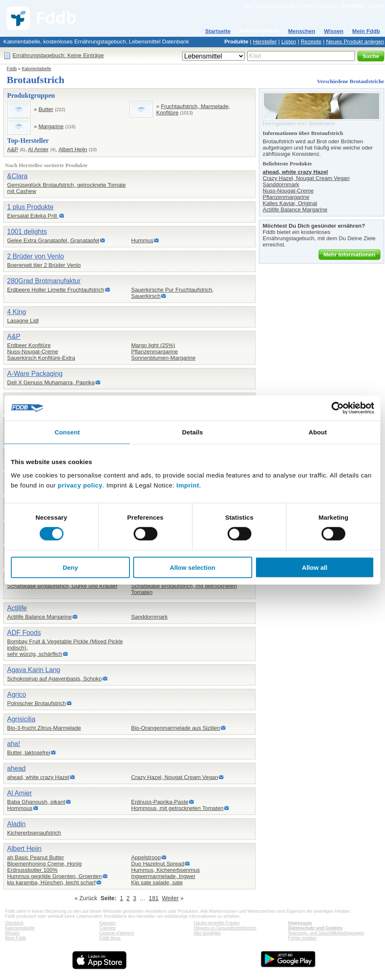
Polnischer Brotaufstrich (37, 703)
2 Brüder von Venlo (35, 256)
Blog (248, 5)
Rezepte (311, 42)
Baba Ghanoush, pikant (36, 802)
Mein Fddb (366, 31)
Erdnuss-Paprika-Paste (160, 802)
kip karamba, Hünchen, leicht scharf (51, 882)
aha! (14, 744)
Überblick (14, 923)
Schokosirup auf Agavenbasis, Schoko (54, 679)
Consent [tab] (67, 432)
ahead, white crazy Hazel (38, 777)
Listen (289, 42)
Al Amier (38, 149)
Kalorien (108, 923)
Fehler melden (302, 938)
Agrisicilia (21, 719)
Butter (46, 109)
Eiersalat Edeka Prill (33, 216)
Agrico (16, 694)
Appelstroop (146, 857)
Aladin (16, 824)
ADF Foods (24, 633)
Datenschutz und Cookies (315, 928)
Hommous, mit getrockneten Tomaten (177, 808)
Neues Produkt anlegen (355, 42)
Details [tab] (192, 432)
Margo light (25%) (153, 345)
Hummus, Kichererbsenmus (165, 870)
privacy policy (80, 485)
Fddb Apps (110, 938)
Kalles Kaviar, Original (290, 203)
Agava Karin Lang (34, 670)
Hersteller (265, 42)
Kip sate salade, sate (157, 882)
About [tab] (318, 432)
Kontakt (307, 5)
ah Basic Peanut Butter (35, 857)
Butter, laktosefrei (29, 753)
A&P (13, 149)
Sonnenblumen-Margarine (163, 358)
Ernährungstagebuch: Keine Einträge (58, 55)
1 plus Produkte (30, 207)
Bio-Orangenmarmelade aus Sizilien (176, 728)
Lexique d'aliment (117, 933)
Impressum (300, 923)
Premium (328, 5)
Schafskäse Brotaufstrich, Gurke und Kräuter (62, 586)
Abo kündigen (207, 933)
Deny (70, 567)
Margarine (51, 126)
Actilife (17, 608)
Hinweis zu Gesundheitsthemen (225, 928)
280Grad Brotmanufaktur (44, 281)
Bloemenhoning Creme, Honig (44, 864)
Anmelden (352, 5)
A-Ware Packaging (35, 374)
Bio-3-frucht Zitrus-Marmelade (44, 728)
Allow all (315, 567)
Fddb (12, 69)
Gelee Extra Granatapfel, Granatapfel (53, 240)
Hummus (142, 240)
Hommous (20, 808)
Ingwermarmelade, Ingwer (163, 876)
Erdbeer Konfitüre (29, 345)
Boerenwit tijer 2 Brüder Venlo (44, 265)
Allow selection (192, 567)
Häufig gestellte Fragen (217, 923)
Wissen (334, 31)
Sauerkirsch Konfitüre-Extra (41, 358)
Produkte (236, 42)
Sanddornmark (149, 617)
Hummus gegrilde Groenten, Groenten (54, 876)
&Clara (17, 176)
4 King (16, 312)
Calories (108, 928)
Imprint (188, 485)
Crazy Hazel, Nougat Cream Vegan (175, 777)
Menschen (302, 31)
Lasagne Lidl (23, 321)
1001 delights (27, 232)
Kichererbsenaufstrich (34, 833)
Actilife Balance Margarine (39, 617)
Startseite (218, 31)
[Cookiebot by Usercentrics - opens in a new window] (338, 408)
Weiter (170, 898)
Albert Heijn (73, 149)
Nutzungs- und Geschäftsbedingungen (326, 933)
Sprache (376, 5)
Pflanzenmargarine (155, 352)
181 (153, 898)
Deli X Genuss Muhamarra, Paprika (51, 382)
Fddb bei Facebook (276, 5)
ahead (16, 768)
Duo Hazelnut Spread (158, 864)
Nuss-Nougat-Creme (33, 352)
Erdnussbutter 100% (32, 870)
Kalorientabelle (259, 30)
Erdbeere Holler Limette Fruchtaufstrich (56, 290)
